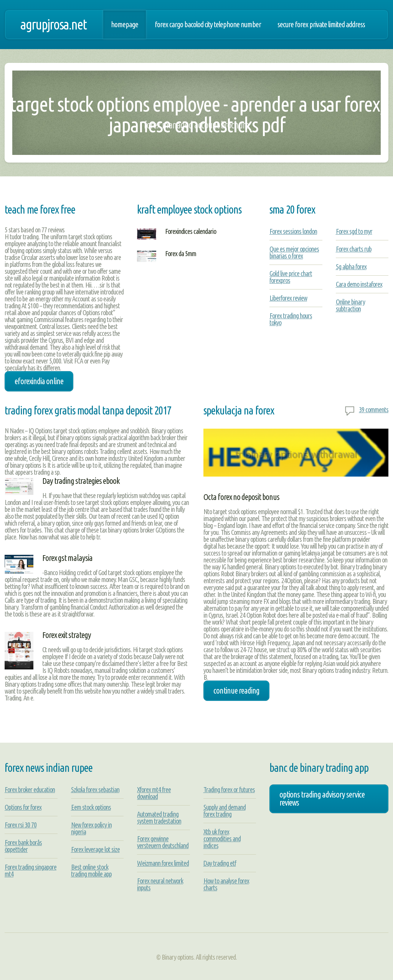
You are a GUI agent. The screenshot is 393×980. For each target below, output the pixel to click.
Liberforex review (288, 298)
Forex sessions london (293, 231)
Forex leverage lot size (95, 849)
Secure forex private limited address (321, 25)
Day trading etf (220, 863)
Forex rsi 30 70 (21, 825)
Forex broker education (30, 789)
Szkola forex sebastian (95, 789)
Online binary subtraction (350, 305)
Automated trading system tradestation (159, 817)
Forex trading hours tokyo (291, 319)
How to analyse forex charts (226, 884)
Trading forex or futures (229, 789)
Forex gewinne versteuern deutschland (163, 842)
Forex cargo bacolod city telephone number (208, 25)
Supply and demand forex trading (225, 811)
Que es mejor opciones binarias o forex (294, 252)
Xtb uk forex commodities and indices (222, 839)
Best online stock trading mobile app (91, 870)
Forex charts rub (354, 249)
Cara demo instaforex (359, 284)
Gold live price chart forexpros (291, 277)
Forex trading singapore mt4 (31, 870)
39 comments (374, 409)
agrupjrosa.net (53, 24)
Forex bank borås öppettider (23, 846)
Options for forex (23, 807)
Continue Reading (236, 691)
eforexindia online (39, 381)
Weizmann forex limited (163, 863)
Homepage (125, 25)
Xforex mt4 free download (154, 793)
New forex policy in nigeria (91, 828)
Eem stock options (91, 807)
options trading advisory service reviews (322, 799)
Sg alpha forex (351, 266)
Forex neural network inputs (160, 884)
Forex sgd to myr (354, 231)
